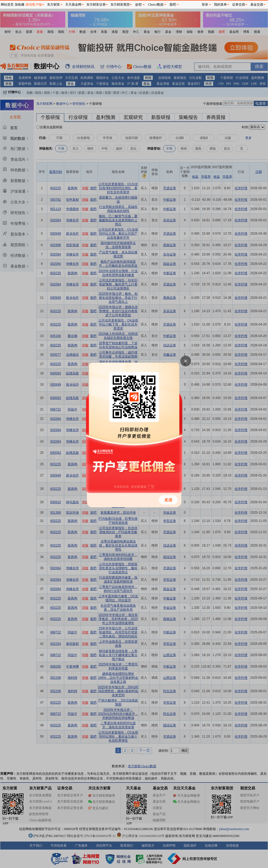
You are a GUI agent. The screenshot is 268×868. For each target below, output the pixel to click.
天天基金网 (73, 5)
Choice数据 (156, 5)
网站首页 (7, 5)
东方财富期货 (120, 5)
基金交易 (257, 5)
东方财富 (53, 5)
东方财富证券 (96, 5)
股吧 (173, 5)
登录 (205, 5)
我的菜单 (220, 5)
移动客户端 (34, 5)
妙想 (139, 5)
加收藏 (20, 5)
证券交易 (239, 5)
